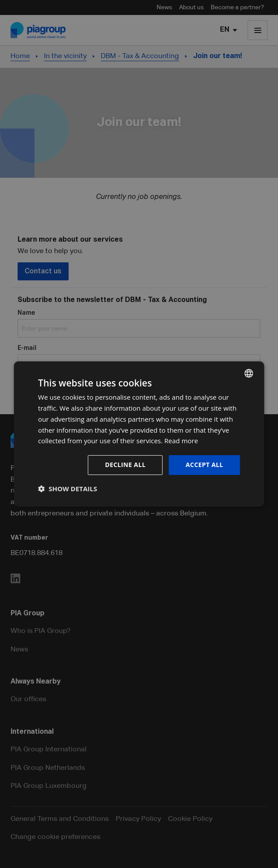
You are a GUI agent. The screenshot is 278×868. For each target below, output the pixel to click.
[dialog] (139, 434)
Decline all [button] (125, 465)
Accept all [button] (204, 465)
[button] (68, 489)
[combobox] (249, 373)
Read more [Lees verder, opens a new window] (181, 441)
